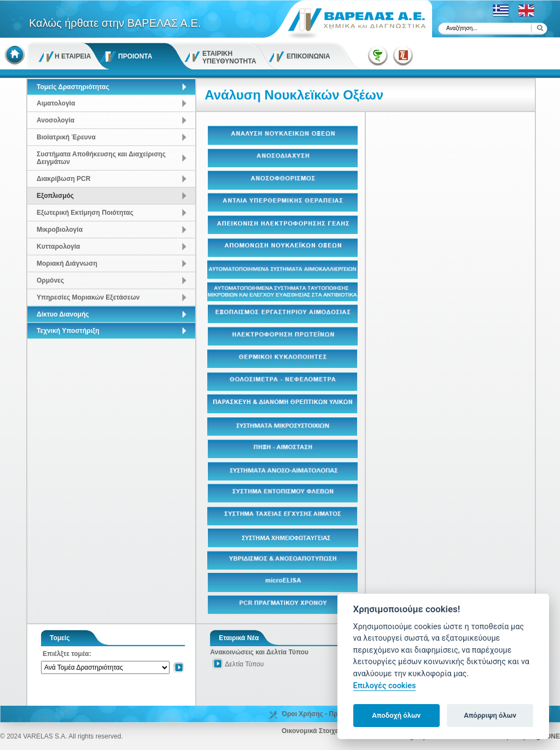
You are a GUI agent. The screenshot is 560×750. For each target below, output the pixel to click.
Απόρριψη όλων (490, 715)
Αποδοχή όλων (396, 715)
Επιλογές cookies (385, 686)
